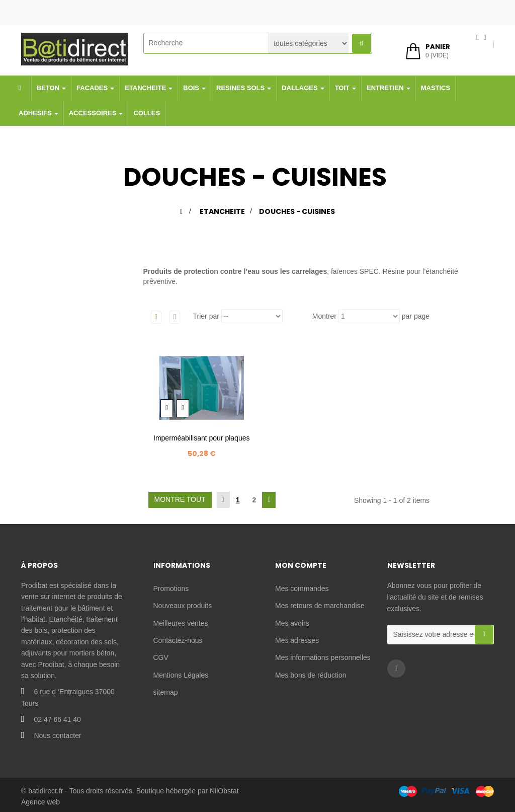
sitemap (166, 692)
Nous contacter (57, 735)
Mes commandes (302, 588)
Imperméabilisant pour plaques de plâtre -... (201, 443)
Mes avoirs (292, 623)
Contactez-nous (178, 640)
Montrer (324, 316)
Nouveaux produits (183, 606)
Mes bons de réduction (311, 675)
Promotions (171, 588)
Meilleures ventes (181, 623)
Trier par (206, 316)
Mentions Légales (181, 675)
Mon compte (301, 565)
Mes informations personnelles (323, 657)
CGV (161, 657)
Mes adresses (297, 640)
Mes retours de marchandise (320, 606)
